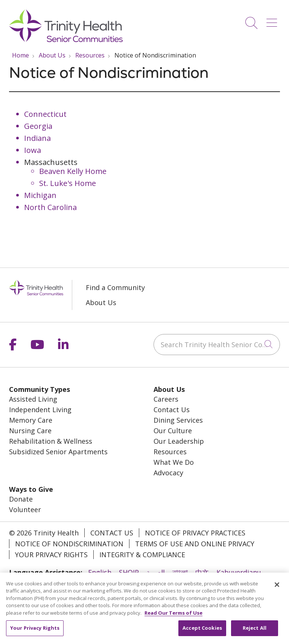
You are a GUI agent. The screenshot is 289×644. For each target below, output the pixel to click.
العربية (156, 572)
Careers (166, 399)
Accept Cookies (202, 632)
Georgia (38, 126)
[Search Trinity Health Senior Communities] (217, 345)
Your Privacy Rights (51, 555)
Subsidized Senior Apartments (58, 452)
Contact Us (172, 410)
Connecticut (45, 114)
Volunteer (25, 509)
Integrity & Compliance (142, 555)
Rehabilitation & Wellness (51, 441)
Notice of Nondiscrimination (69, 544)
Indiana (37, 138)
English (100, 572)
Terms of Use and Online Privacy (195, 544)
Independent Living (40, 410)
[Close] (277, 589)
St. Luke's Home (68, 183)
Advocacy (168, 473)
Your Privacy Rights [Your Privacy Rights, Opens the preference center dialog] (35, 632)
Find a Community (115, 287)
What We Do (174, 462)
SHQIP (129, 572)
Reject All (255, 632)
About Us (101, 302)
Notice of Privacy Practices (195, 533)
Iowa (33, 150)
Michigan (40, 195)
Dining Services (178, 420)
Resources (170, 452)
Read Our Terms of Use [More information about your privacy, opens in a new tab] (173, 617)
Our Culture (173, 431)
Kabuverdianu (239, 572)
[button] (273, 20)
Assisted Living (33, 399)
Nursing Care (30, 431)
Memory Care (31, 420)
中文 (202, 572)
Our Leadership (179, 441)
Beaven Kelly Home (73, 171)
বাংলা (180, 572)
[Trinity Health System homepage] (66, 39)
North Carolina (50, 207)
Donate (21, 499)
